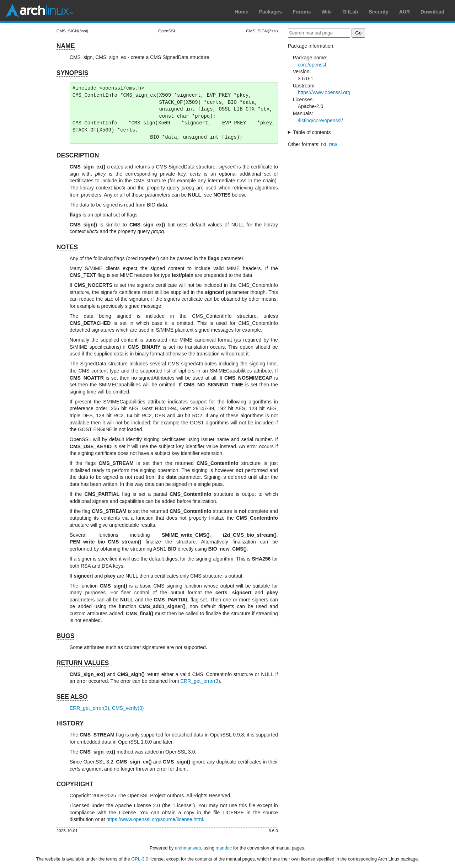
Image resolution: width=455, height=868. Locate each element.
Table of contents (312, 132)
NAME (66, 46)
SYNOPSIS (72, 73)
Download (432, 12)
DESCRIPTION (78, 155)
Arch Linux (39, 11)
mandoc (224, 848)
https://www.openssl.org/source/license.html (155, 819)
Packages (271, 12)
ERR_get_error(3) (200, 681)
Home (242, 12)
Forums (302, 12)
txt (324, 144)
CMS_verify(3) (128, 708)
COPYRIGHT (75, 784)
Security (379, 12)
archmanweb (188, 848)
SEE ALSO (72, 697)
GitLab (350, 12)
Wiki (327, 12)
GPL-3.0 (140, 859)
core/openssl (312, 65)
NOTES (67, 247)
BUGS (66, 636)
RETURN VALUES (83, 663)
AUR (405, 12)
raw (333, 144)
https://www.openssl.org (324, 92)
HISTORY (70, 723)
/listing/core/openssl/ (320, 120)
